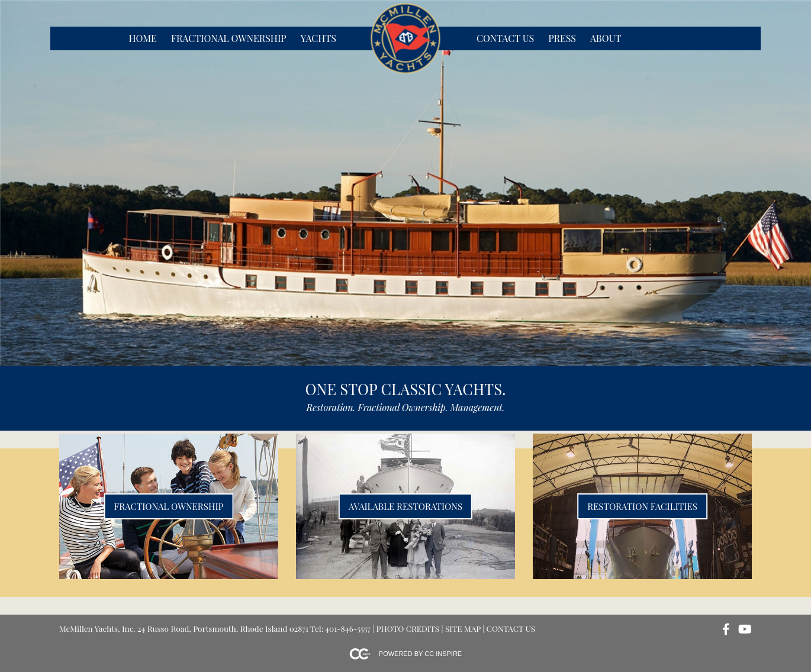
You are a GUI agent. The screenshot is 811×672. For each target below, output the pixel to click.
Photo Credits (408, 628)
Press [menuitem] (562, 38)
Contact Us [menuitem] (505, 38)
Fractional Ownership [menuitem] (229, 38)
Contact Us (511, 628)
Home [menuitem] (142, 38)
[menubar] (231, 38)
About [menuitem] (606, 38)
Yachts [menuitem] (318, 38)
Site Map (463, 628)
